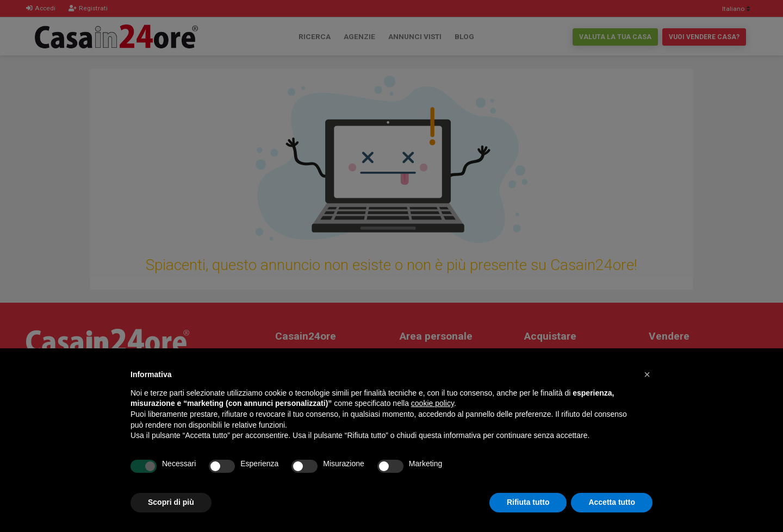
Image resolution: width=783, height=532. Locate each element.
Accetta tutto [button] (612, 502)
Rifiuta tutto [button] (528, 502)
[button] (647, 374)
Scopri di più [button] (171, 502)
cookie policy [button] (433, 403)
